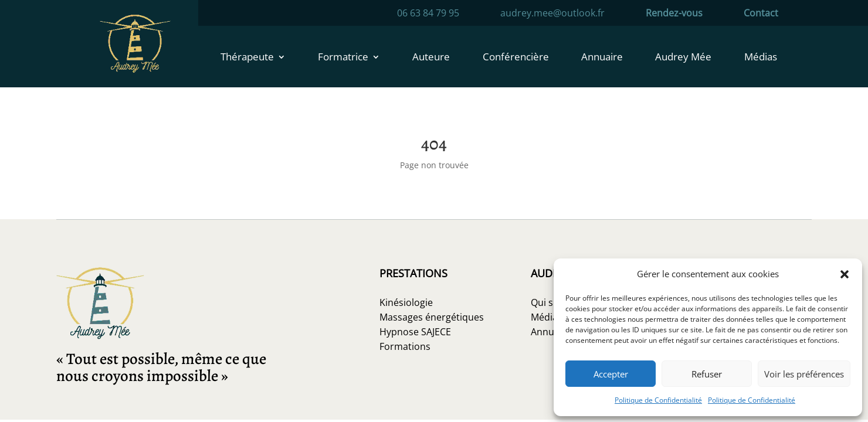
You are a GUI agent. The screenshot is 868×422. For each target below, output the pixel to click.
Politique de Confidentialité (658, 400)
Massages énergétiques (432, 317)
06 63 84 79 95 (428, 14)
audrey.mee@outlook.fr (552, 14)
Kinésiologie (406, 302)
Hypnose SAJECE (415, 332)
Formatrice (343, 58)
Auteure (431, 58)
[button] (845, 274)
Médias (761, 58)
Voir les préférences (804, 374)
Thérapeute (247, 58)
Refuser (707, 374)
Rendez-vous (674, 14)
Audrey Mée (683, 58)
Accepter (611, 374)
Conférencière (516, 58)
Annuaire (602, 58)
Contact (761, 14)
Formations (405, 346)
